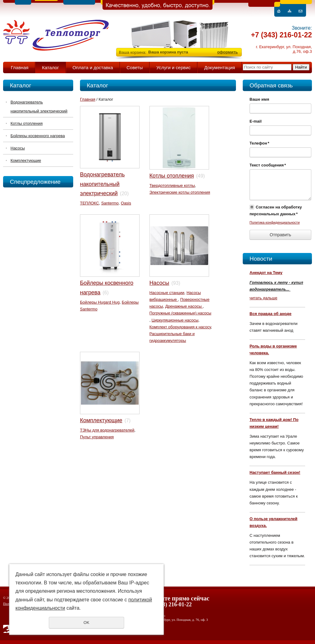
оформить (227, 52)
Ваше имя (259, 99)
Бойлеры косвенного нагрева (38, 136)
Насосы (18, 148)
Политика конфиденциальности (275, 222)
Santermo (110, 203)
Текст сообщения (268, 165)
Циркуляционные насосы (175, 320)
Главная (20, 67)
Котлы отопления (27, 123)
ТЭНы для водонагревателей (107, 430)
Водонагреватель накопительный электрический (39, 107)
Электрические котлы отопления (180, 192)
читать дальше (263, 298)
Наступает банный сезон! (275, 472)
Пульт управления (97, 437)
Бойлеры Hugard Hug (100, 302)
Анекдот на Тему (266, 273)
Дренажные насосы (184, 306)
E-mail (256, 121)
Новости (261, 259)
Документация (220, 67)
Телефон (259, 143)
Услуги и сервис (173, 67)
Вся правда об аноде (271, 314)
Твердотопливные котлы (172, 185)
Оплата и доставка (93, 67)
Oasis (126, 203)
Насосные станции (167, 293)
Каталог (50, 67)
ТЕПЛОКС (89, 203)
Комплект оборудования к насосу (180, 327)
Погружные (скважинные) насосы (181, 313)
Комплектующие (26, 160)
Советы (135, 67)
